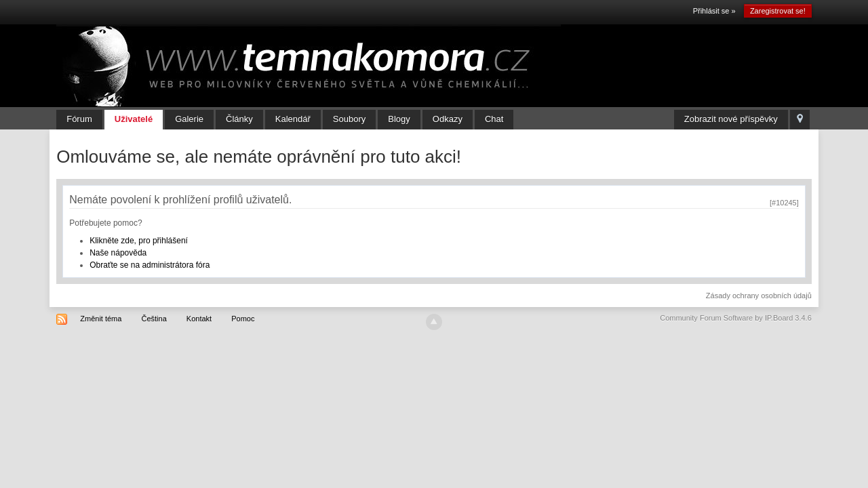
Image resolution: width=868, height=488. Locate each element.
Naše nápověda (118, 253)
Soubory (349, 119)
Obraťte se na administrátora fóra (150, 265)
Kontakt (199, 319)
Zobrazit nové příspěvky (731, 119)
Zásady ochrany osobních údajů (759, 296)
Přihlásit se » (714, 11)
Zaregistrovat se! (778, 11)
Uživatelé (134, 119)
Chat (494, 119)
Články (239, 119)
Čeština (154, 319)
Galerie (189, 119)
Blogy (399, 119)
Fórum (79, 119)
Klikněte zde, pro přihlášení (139, 241)
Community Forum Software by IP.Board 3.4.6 (736, 318)
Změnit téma (101, 319)
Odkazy (448, 119)
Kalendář (293, 119)
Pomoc (243, 319)
